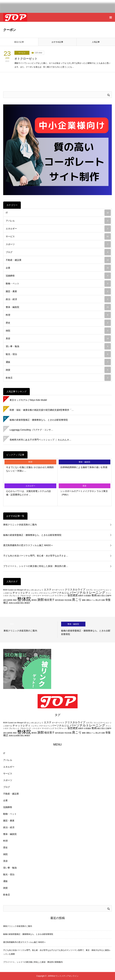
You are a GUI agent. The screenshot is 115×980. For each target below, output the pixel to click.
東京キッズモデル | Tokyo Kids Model (28, 400)
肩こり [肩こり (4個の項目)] (77, 599)
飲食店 (58, 378)
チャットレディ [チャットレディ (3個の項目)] (21, 593)
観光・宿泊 (58, 354)
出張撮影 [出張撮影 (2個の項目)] (87, 596)
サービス (22, 53)
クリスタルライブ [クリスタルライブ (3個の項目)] (75, 590)
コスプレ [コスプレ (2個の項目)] (89, 590)
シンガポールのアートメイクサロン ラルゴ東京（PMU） (84, 493)
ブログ (58, 252)
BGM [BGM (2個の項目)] (5, 590)
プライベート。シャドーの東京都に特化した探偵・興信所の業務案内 (33, 962)
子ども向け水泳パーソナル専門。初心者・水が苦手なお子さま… (36, 556)
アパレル (58, 221)
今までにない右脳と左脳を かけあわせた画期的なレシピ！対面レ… (30, 469)
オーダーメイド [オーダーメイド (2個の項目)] (58, 590)
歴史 (58, 323)
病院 (58, 331)
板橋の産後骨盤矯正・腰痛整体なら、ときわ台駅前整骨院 (39, 420)
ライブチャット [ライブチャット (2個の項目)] (61, 596)
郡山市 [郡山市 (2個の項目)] (98, 600)
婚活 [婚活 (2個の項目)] (99, 596)
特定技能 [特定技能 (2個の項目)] (68, 600)
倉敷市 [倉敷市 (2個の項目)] (81, 596)
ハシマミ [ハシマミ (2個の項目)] (35, 593)
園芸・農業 (58, 291)
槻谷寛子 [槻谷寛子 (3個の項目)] (49, 600)
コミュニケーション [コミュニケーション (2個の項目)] (101, 590)
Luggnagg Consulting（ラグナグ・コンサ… (31, 430)
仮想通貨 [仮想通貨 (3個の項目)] (73, 595)
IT (58, 213)
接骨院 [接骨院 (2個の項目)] (10, 600)
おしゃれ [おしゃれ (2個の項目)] (30, 590)
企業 (58, 268)
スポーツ (58, 244)
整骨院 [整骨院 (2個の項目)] (34, 600)
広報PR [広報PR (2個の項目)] (108, 596)
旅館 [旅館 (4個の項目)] (41, 599)
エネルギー (58, 229)
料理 (58, 315)
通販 (58, 362)
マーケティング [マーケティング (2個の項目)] (48, 596)
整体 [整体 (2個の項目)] (15, 600)
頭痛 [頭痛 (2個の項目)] (103, 600)
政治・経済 (58, 299)
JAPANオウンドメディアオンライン (63, 976)
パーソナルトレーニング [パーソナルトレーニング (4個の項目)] (87, 592)
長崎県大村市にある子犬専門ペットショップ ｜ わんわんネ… (40, 440)
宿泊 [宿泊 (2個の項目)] (103, 596)
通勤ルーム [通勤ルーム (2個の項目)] (91, 600)
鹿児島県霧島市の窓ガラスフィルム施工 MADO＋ (28, 545)
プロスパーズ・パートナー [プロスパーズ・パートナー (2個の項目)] (31, 596)
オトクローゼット (26, 59)
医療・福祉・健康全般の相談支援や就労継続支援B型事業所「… (42, 410)
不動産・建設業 (58, 260)
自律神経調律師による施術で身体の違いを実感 (84, 467)
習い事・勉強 (58, 346)
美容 (58, 338)
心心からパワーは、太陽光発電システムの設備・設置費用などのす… (28, 493)
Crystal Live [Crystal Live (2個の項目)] (12, 590)
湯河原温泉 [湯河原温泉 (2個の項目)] (59, 600)
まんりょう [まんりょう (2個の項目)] (39, 590)
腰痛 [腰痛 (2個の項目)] (84, 600)
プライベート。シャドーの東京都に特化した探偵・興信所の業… (36, 566)
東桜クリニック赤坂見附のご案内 (20, 525)
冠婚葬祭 (58, 276)
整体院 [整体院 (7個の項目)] (24, 599)
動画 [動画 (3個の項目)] (94, 595)
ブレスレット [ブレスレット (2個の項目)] (14, 596)
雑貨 (58, 370)
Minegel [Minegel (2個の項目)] (20, 590)
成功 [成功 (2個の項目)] (5, 600)
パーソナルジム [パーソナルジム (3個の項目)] (60, 593)
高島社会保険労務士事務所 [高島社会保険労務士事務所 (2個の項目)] (19, 603)
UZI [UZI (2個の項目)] (25, 590)
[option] (29, 630)
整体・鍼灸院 (58, 307)
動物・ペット (58, 284)
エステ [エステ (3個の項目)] (48, 590)
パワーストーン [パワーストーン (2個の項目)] (45, 593)
